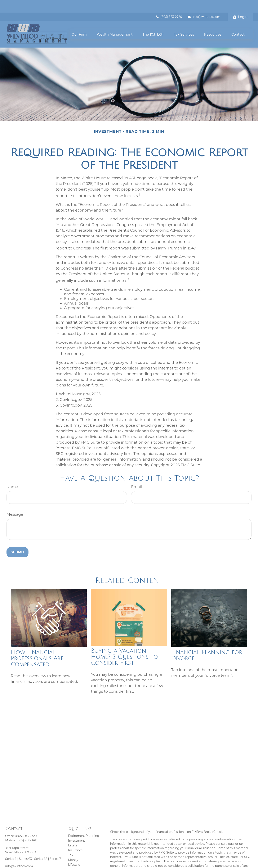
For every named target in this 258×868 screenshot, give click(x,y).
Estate (73, 833)
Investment (77, 828)
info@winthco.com (204, 4)
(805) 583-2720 (169, 4)
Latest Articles (79, 857)
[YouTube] (15, 860)
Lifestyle (74, 852)
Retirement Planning (84, 823)
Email (136, 474)
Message (15, 502)
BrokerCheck (213, 819)
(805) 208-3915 (27, 828)
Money (73, 847)
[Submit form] (17, 540)
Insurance (75, 838)
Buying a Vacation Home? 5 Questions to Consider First (124, 644)
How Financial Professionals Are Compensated (37, 646)
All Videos (75, 862)
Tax (71, 842)
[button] (79, 22)
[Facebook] (8, 860)
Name (12, 474)
